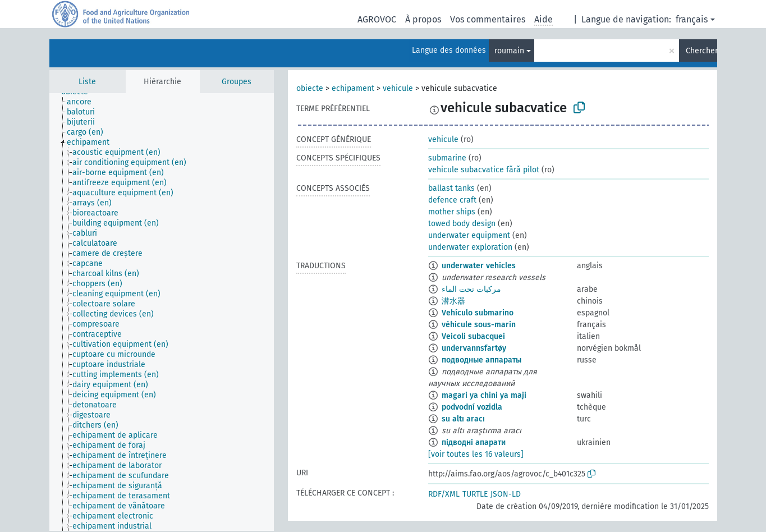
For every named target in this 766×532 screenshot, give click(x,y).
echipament (353, 88)
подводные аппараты (481, 360)
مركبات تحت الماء (471, 289)
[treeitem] (84, 102)
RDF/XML (444, 494)
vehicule (398, 88)
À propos (423, 19)
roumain (509, 51)
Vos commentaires (488, 19)
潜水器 (453, 301)
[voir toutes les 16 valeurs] (476, 454)
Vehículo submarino (478, 313)
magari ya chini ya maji (484, 395)
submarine (447, 158)
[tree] (162, 312)
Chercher (701, 51)
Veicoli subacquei (473, 336)
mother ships (452, 212)
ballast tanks (451, 188)
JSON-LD (506, 494)
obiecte (310, 88)
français (692, 19)
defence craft (452, 200)
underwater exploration (470, 247)
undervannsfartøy (474, 348)
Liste (87, 82)
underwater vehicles (479, 266)
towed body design (462, 224)
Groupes (237, 82)
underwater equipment (469, 235)
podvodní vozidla (472, 407)
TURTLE (475, 494)
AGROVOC (377, 19)
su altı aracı (463, 419)
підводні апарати (474, 442)
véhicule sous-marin (479, 325)
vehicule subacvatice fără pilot (484, 170)
